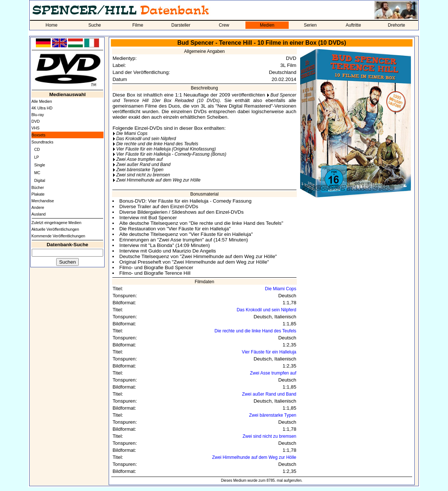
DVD (36, 121)
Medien (267, 25)
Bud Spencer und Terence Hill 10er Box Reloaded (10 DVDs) (204, 98)
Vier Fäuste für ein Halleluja (269, 352)
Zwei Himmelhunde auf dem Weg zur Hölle (158, 180)
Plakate (38, 194)
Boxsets (38, 135)
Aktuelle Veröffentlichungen (55, 229)
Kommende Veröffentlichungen (58, 236)
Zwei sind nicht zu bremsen (143, 175)
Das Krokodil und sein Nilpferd (146, 139)
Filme (138, 25)
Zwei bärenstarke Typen (140, 170)
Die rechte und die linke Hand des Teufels (157, 144)
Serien (310, 25)
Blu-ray (38, 115)
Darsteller (181, 25)
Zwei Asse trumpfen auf (139, 159)
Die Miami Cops (132, 133)
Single (40, 165)
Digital (40, 180)
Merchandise (43, 201)
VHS (35, 128)
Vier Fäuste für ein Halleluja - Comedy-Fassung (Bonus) (171, 154)
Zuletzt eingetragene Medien (56, 223)
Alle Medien (42, 101)
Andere (38, 207)
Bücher (38, 187)
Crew (224, 25)
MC (37, 173)
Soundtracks (42, 142)
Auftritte (353, 25)
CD (37, 149)
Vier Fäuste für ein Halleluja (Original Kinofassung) (166, 149)
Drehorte (396, 25)
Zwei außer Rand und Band (143, 165)
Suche (95, 25)
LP (36, 157)
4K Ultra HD (42, 108)
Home (51, 25)
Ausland (39, 214)
